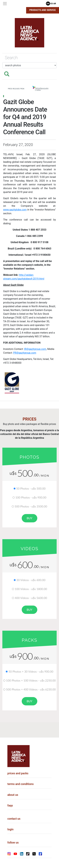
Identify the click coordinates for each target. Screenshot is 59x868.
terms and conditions (21, 784)
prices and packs (18, 773)
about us (13, 795)
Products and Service (43, 10)
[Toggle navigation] (5, 4)
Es (52, 4)
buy (29, 518)
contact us (14, 819)
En (48, 4)
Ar (55, 4)
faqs (10, 806)
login (10, 829)
